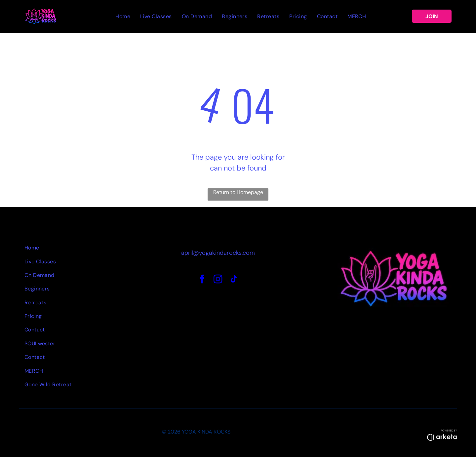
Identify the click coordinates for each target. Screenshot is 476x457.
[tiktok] (234, 280)
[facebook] (202, 280)
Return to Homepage (238, 192)
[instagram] (218, 280)
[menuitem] (123, 16)
